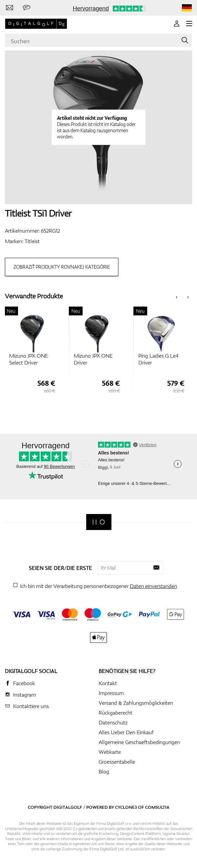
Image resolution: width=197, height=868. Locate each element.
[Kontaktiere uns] (10, 8)
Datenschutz (113, 722)
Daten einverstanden (153, 586)
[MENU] (189, 24)
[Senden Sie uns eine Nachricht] (27, 8)
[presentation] (177, 296)
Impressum (111, 693)
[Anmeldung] (177, 24)
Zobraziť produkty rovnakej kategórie (62, 267)
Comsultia (157, 807)
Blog (104, 771)
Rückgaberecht (116, 713)
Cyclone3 (126, 807)
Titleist (32, 241)
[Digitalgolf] (99, 522)
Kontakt (108, 683)
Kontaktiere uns (31, 706)
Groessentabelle (117, 762)
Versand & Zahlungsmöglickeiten (136, 703)
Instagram (25, 695)
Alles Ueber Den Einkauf (126, 732)
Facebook (24, 683)
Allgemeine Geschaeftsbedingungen (139, 742)
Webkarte (110, 752)
